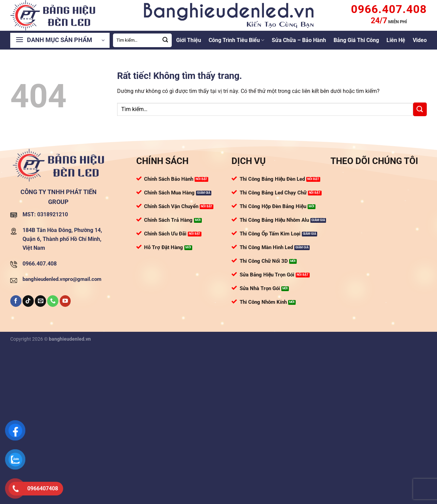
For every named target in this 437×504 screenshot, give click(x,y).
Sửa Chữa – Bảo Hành (299, 40)
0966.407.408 (40, 264)
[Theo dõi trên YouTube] (65, 301)
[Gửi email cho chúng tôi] (40, 301)
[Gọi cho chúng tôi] (53, 301)
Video (420, 40)
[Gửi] (166, 40)
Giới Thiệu (189, 40)
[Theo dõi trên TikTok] (28, 301)
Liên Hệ (396, 40)
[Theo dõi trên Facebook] (16, 301)
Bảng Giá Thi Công (356, 40)
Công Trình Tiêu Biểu (236, 40)
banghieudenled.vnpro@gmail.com (62, 279)
